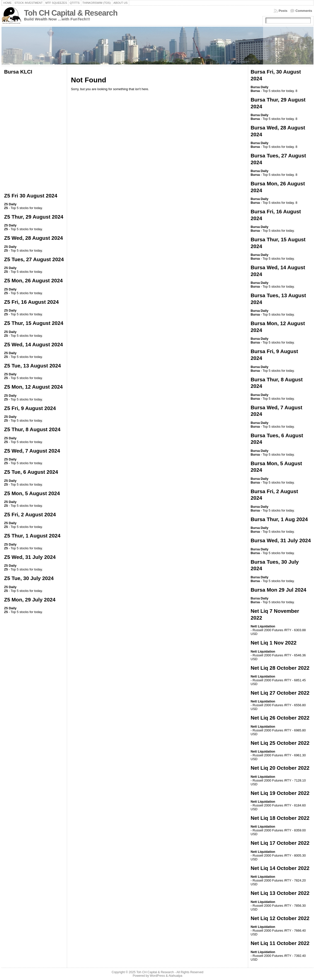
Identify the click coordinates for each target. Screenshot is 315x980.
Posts (283, 11)
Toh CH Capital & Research (71, 13)
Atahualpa (175, 976)
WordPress (157, 976)
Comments (304, 11)
